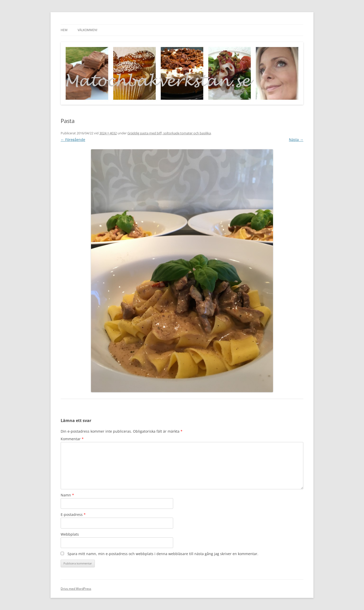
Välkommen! (87, 30)
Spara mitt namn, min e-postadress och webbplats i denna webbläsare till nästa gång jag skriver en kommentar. (163, 554)
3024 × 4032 (108, 133)
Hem (64, 30)
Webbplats (70, 534)
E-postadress (73, 514)
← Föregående (73, 140)
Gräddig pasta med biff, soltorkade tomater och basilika (169, 133)
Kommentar (72, 439)
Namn (67, 495)
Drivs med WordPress (76, 589)
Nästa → (296, 140)
